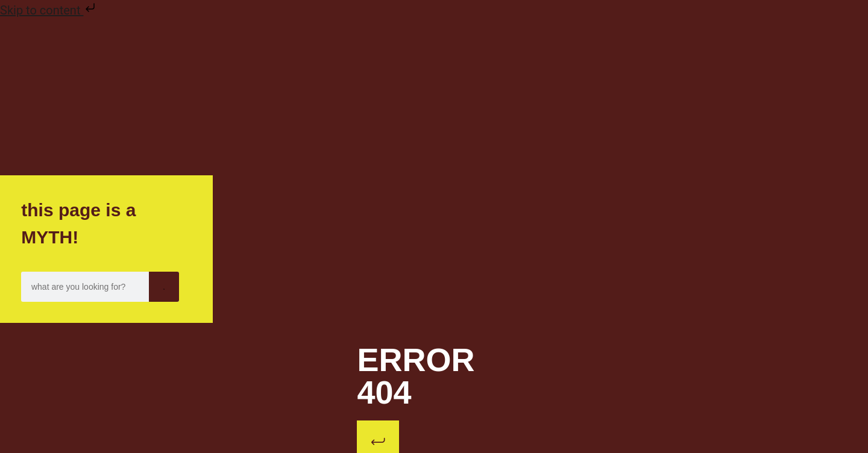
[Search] (164, 287)
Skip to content (49, 10)
